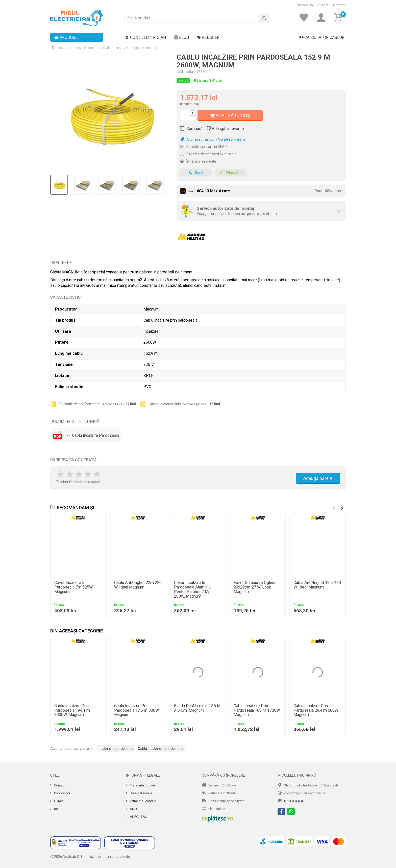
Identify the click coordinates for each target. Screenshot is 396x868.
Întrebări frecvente (198, 161)
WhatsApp (231, 173)
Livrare (323, 5)
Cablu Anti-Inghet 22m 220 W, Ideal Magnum (138, 585)
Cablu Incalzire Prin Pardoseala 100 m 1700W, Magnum (257, 710)
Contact (339, 5)
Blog (181, 38)
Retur (57, 809)
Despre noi (305, 5)
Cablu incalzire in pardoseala (130, 48)
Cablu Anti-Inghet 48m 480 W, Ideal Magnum (317, 585)
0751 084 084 (294, 801)
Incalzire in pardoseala (78, 48)
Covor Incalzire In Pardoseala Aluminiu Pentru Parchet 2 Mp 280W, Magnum (192, 590)
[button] (342, 508)
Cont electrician (145, 38)
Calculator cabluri (323, 38)
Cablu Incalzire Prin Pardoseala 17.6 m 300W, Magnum (137, 710)
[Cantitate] (185, 115)
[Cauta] (264, 18)
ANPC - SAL (138, 817)
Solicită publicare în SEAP (203, 147)
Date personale (141, 793)
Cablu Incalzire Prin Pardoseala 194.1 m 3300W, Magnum (72, 710)
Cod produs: (186, 72)
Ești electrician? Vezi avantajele (208, 154)
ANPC (134, 809)
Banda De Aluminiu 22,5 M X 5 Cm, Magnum (197, 708)
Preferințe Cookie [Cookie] (142, 785)
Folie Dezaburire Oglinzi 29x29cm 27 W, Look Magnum (255, 587)
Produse (66, 38)
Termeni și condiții (143, 801)
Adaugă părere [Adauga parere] (318, 478)
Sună (196, 173)
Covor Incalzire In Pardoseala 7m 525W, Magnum (74, 587)
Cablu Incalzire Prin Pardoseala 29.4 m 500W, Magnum (316, 710)
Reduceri (209, 38)
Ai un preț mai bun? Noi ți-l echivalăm (213, 139)
